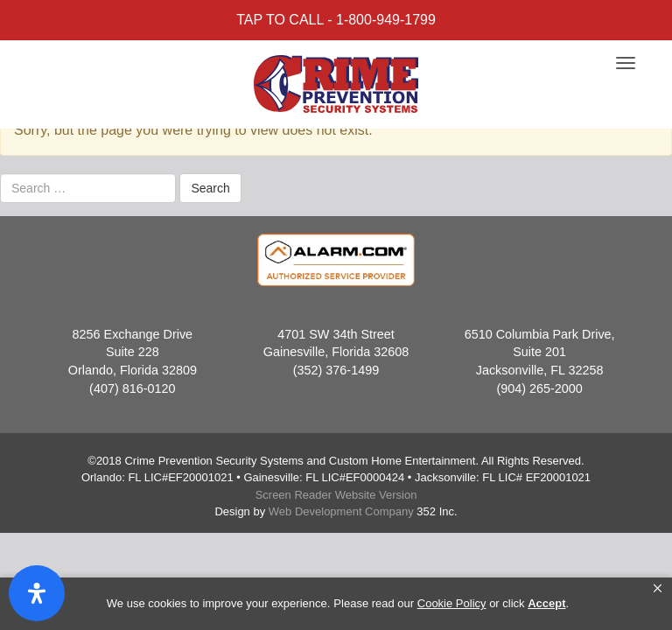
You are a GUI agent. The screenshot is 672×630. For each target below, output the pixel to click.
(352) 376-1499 (336, 370)
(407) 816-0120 (132, 388)
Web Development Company (341, 511)
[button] (658, 589)
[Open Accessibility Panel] (37, 593)
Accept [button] (546, 603)
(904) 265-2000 (539, 388)
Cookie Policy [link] (452, 603)
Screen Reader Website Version (336, 495)
